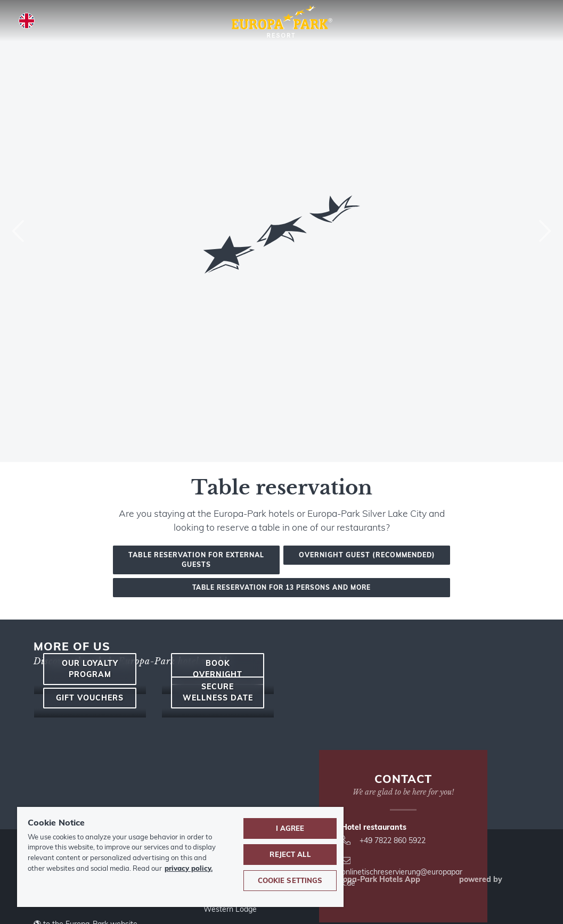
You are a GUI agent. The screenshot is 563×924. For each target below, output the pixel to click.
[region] (180, 857)
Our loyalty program (90, 725)
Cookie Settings (290, 880)
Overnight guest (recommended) (367, 555)
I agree (290, 828)
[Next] (544, 231)
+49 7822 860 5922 (384, 840)
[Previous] (19, 231)
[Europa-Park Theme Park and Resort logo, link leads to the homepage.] (281, 22)
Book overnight (218, 725)
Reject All (290, 854)
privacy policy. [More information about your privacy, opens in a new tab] (189, 868)
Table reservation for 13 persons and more (281, 587)
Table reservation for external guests (196, 560)
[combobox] (281, 231)
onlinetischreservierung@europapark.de (402, 872)
